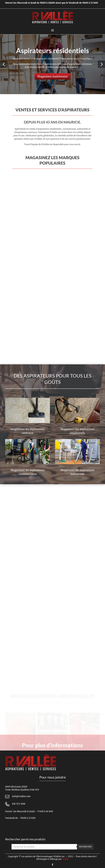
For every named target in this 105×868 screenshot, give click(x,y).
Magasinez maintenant (52, 76)
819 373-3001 (19, 804)
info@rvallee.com (21, 796)
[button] (4, 64)
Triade (65, 859)
